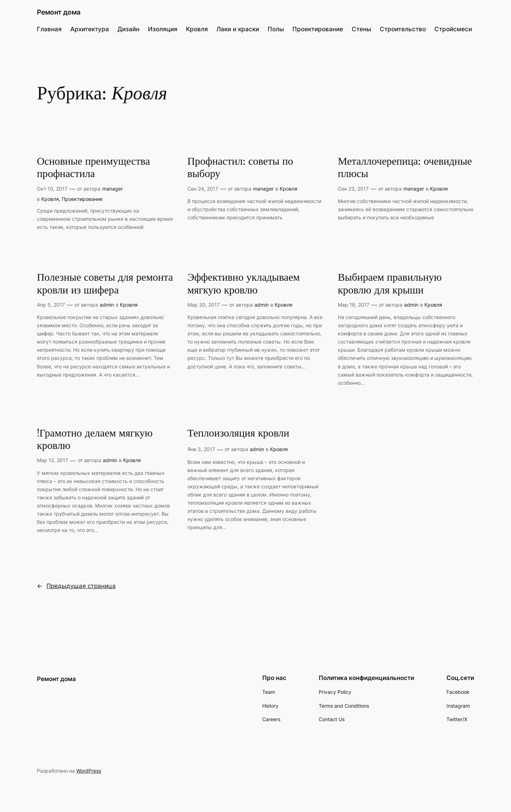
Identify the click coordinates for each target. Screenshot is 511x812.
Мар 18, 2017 (354, 305)
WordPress (89, 771)
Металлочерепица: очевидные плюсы (405, 168)
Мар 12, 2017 (53, 460)
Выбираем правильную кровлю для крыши (390, 284)
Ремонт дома (59, 12)
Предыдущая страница (76, 586)
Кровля (50, 199)
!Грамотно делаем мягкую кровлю (95, 440)
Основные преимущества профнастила (94, 168)
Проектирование (82, 199)
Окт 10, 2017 (52, 189)
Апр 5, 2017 (51, 305)
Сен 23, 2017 (353, 189)
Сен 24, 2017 (203, 189)
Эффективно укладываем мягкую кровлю (244, 284)
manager (112, 189)
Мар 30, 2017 (204, 305)
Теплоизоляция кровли (238, 434)
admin (107, 305)
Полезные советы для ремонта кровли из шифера (105, 284)
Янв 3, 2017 (201, 449)
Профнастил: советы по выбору (240, 168)
